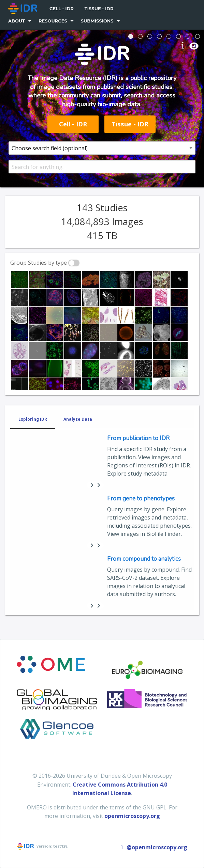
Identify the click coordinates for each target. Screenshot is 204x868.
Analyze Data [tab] (78, 419)
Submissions (97, 21)
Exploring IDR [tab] (33, 419)
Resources (53, 21)
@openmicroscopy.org (153, 847)
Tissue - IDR (99, 9)
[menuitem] (23, 9)
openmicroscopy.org (132, 816)
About (17, 21)
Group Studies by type (39, 263)
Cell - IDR (62, 9)
